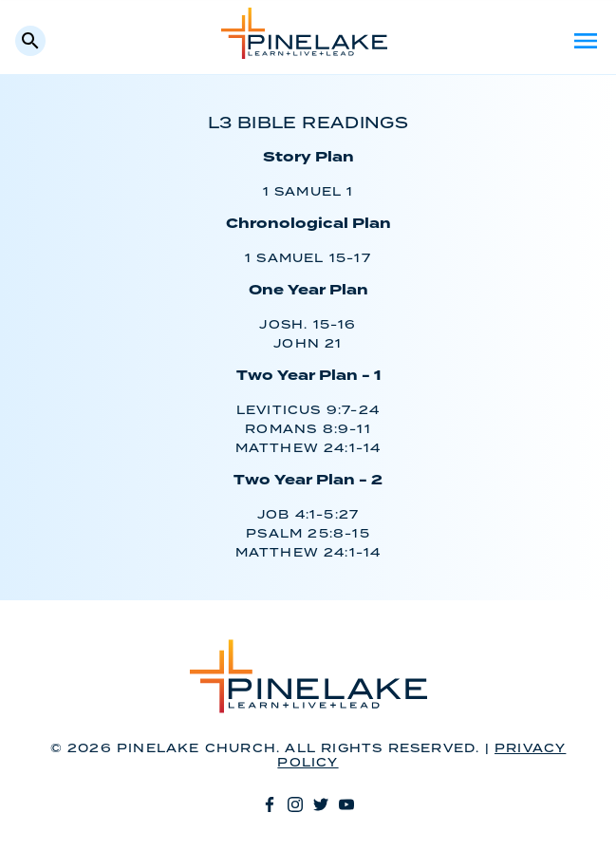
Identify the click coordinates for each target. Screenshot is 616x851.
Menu (586, 41)
